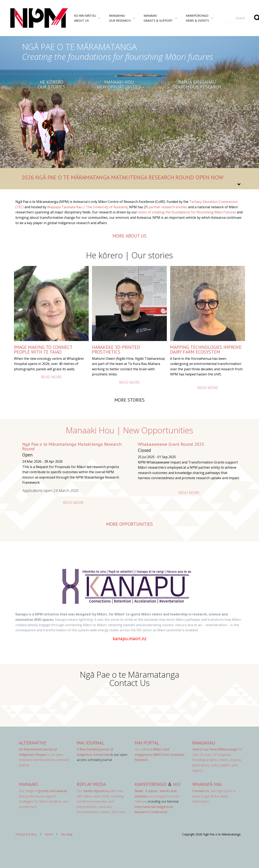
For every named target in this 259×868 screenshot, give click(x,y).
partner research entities (168, 207)
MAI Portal (147, 743)
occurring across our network (157, 796)
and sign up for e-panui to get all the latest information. (214, 796)
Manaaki (28, 784)
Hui (177, 784)
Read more (51, 377)
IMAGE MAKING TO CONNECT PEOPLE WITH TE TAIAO (43, 349)
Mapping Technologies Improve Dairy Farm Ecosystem (206, 349)
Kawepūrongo (151, 784)
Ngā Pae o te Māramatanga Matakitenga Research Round (72, 446)
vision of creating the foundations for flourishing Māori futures (187, 212)
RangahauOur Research (120, 18)
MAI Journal (91, 743)
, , (147, 791)
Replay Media (91, 784)
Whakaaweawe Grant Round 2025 (171, 444)
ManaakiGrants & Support (158, 18)
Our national (160, 755)
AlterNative (33, 743)
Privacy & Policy (26, 834)
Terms (49, 834)
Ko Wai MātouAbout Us (85, 18)
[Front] (29, 18)
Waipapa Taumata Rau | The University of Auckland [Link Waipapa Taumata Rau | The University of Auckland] (87, 207)
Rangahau (204, 743)
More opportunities (129, 524)
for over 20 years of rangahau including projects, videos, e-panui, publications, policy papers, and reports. (217, 760)
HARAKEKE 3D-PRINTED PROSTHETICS (116, 349)
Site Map (67, 834)
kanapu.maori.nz (130, 638)
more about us (129, 236)
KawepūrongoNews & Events (197, 18)
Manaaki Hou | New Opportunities (129, 430)
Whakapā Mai (207, 784)
